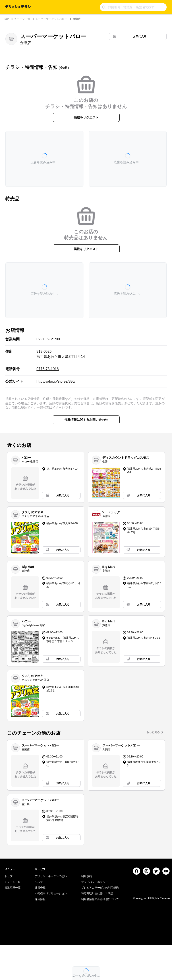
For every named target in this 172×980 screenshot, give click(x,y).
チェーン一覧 (22, 19)
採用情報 (40, 955)
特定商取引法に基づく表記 (97, 949)
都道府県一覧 (12, 944)
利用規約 (87, 932)
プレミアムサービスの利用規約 (100, 944)
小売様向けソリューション (51, 949)
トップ (8, 932)
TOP (6, 19)
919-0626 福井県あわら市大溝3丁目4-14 (61, 354)
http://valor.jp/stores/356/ (56, 381)
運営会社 (40, 944)
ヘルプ (39, 938)
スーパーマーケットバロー (51, 19)
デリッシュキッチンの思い (51, 932)
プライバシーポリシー (95, 938)
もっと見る (153, 732)
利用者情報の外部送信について (100, 955)
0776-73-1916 (48, 369)
